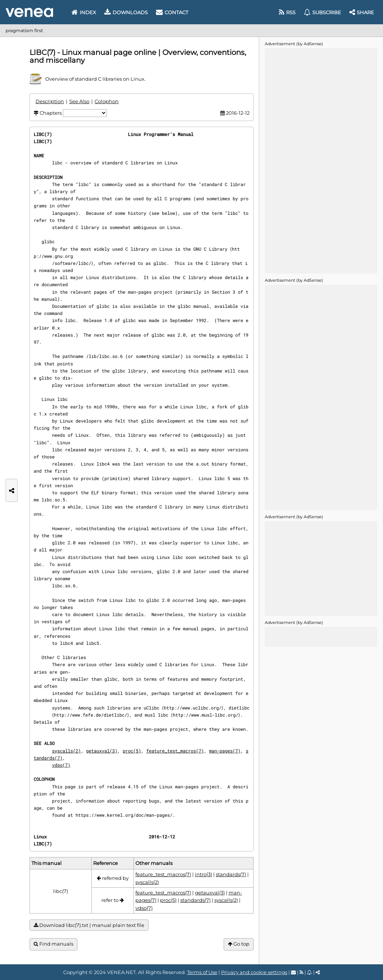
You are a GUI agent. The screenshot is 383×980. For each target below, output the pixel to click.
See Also (79, 101)
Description (50, 101)
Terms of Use (202, 972)
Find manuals (53, 951)
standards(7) (231, 881)
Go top (239, 951)
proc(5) (132, 758)
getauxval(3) (102, 758)
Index (84, 12)
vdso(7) (61, 772)
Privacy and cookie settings (254, 972)
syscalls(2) (66, 758)
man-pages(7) (225, 758)
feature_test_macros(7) (175, 758)
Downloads (126, 12)
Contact (172, 12)
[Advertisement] (321, 160)
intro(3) (203, 881)
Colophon (107, 101)
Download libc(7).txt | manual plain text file (89, 933)
